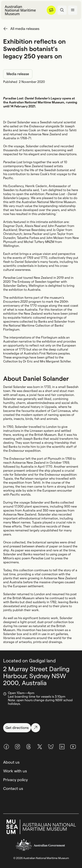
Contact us (13, 788)
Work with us (15, 771)
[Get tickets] (51, 10)
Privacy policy (15, 780)
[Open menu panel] (73, 10)
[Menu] (51, 10)
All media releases (25, 29)
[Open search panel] (62, 10)
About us (11, 762)
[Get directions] (41, 728)
